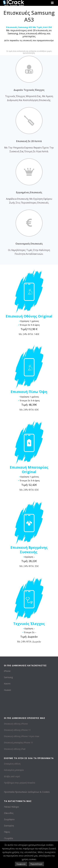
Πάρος (7, 832)
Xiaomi (7, 684)
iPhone (7, 671)
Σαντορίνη (9, 826)
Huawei (7, 690)
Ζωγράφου (9, 819)
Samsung (8, 677)
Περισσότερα (36, 864)
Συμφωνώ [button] (21, 864)
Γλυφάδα (8, 838)
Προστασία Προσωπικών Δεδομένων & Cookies (27, 792)
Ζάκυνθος (9, 813)
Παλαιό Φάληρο (11, 807)
